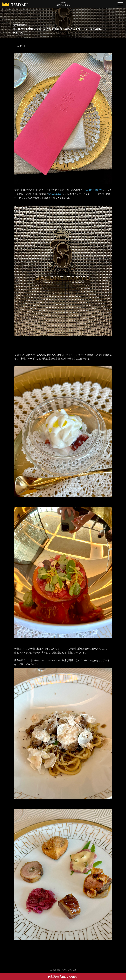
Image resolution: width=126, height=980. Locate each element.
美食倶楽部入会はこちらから (63, 977)
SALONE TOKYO (94, 190)
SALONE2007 (56, 194)
